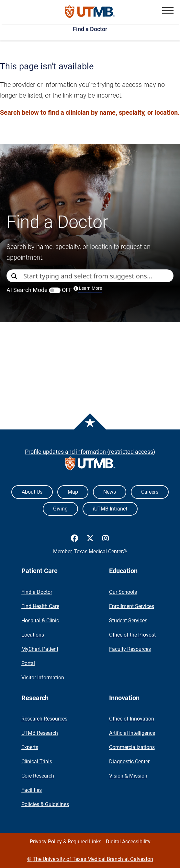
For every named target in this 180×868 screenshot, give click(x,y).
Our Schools (123, 592)
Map (73, 492)
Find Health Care (40, 606)
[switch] (55, 290)
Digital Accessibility (128, 842)
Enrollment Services (132, 606)
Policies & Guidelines (45, 804)
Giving (60, 509)
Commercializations (132, 747)
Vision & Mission (128, 776)
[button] (168, 10)
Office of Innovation (132, 719)
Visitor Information (43, 678)
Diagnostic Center (129, 762)
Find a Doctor (90, 29)
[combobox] (98, 276)
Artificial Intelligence (132, 733)
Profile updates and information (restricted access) (90, 452)
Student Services (128, 621)
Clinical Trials (37, 762)
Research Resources (44, 719)
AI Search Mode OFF (54, 290)
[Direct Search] (15, 276)
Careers (150, 492)
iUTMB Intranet (110, 509)
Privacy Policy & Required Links (66, 842)
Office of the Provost (132, 635)
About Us (32, 492)
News (110, 492)
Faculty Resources (130, 649)
